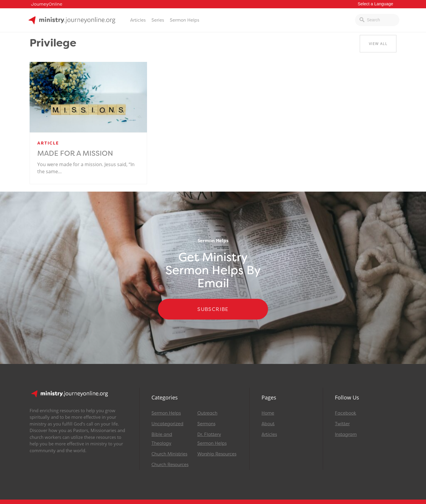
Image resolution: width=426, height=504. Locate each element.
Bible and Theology (162, 439)
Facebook (346, 413)
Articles (138, 20)
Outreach (207, 413)
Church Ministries (169, 454)
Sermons (206, 424)
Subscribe (213, 309)
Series (158, 20)
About (268, 424)
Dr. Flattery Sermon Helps (212, 439)
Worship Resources (217, 454)
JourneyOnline (47, 4)
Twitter (342, 424)
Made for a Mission (75, 153)
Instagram (346, 434)
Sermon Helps (184, 20)
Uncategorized (167, 424)
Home (268, 413)
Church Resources (170, 465)
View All (378, 44)
